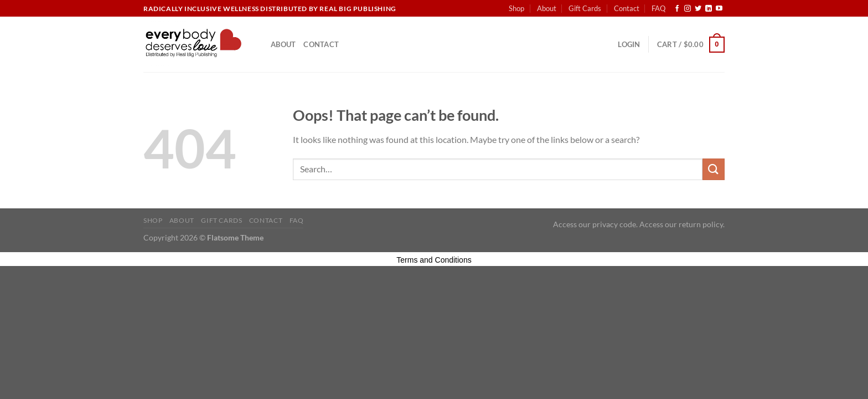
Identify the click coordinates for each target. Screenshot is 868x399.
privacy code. (615, 224)
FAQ (658, 8)
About (547, 8)
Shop (516, 8)
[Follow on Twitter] (698, 9)
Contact (627, 8)
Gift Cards (585, 8)
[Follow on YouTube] (719, 9)
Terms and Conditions (434, 260)
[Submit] (714, 169)
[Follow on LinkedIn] (709, 9)
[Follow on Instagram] (688, 9)
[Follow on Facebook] (677, 9)
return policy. (702, 224)
